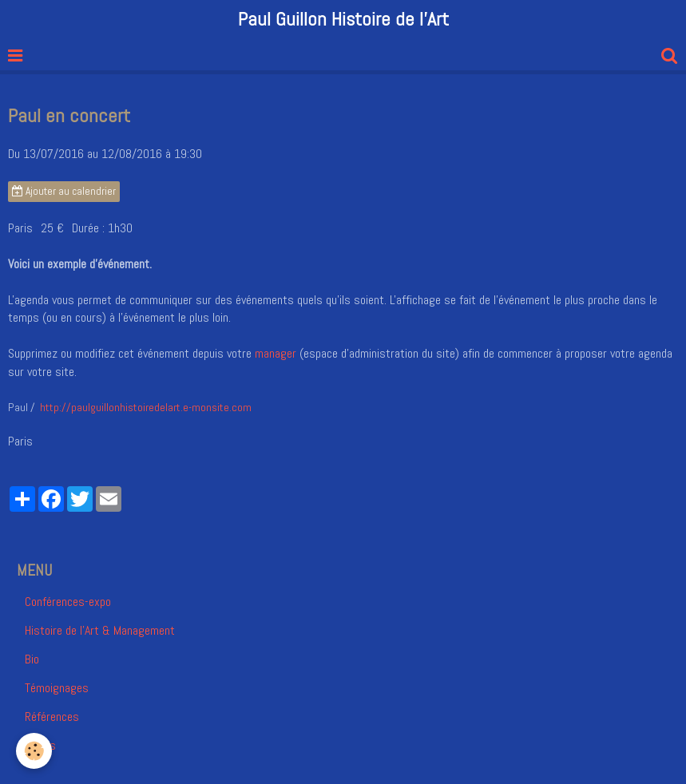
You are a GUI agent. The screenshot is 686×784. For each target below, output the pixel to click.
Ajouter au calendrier (64, 191)
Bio (32, 659)
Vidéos (40, 745)
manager (276, 353)
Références (52, 717)
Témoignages (57, 688)
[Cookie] (34, 751)
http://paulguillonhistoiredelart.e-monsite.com (146, 407)
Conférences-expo (68, 602)
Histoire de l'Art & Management (100, 630)
